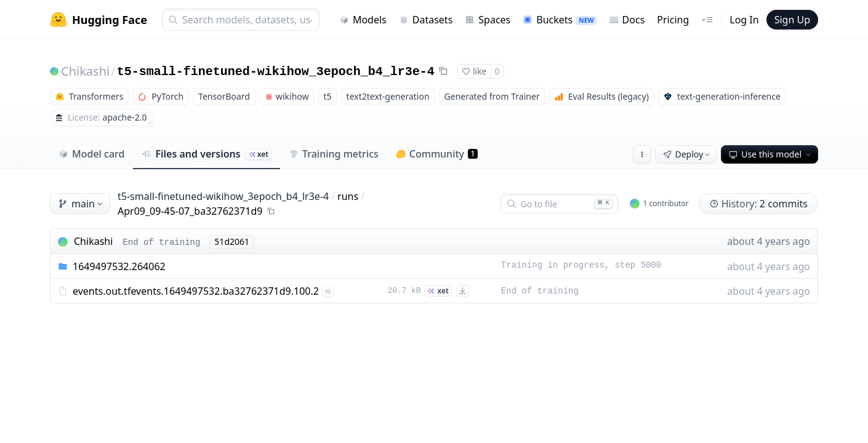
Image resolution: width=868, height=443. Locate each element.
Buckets (559, 20)
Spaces (488, 20)
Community (437, 154)
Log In (744, 20)
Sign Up (792, 20)
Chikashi (85, 71)
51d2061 (232, 241)
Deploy (688, 154)
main (81, 204)
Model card (91, 154)
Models (363, 20)
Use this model (771, 154)
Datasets (426, 20)
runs (348, 196)
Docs (627, 20)
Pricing (673, 20)
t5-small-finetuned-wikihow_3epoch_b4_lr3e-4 (276, 72)
